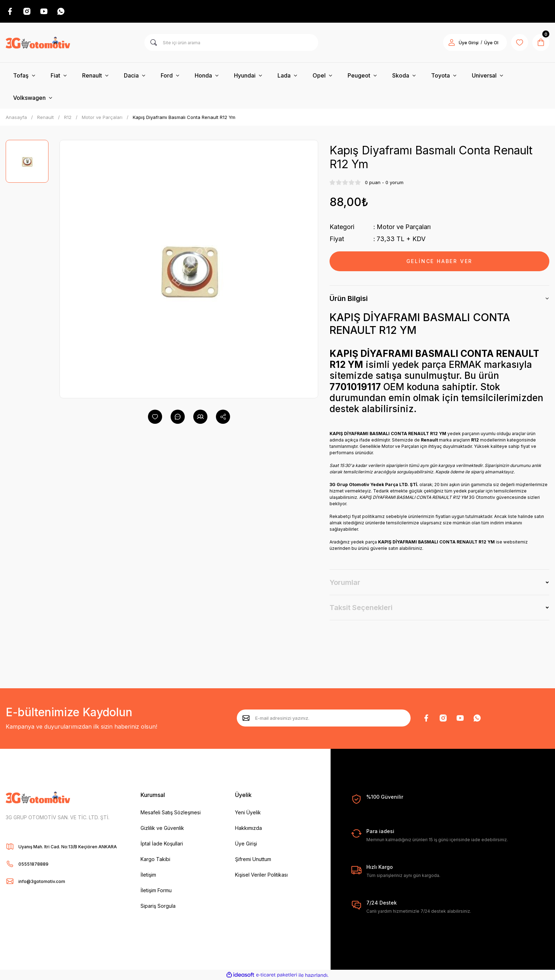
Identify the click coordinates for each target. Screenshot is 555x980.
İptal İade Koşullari (162, 844)
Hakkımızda (248, 828)
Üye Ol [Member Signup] (491, 43)
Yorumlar (345, 582)
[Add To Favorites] (155, 417)
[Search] (231, 42)
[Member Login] (452, 42)
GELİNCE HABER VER (440, 261)
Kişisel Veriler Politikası (261, 875)
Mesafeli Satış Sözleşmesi (171, 812)
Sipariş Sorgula (158, 906)
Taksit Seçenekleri (361, 608)
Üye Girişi (246, 844)
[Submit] (246, 718)
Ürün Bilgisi (349, 298)
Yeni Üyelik (248, 812)
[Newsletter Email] (324, 718)
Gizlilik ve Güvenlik (162, 828)
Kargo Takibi (155, 859)
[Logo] (38, 42)
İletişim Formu (156, 890)
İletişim (148, 875)
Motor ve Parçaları (404, 227)
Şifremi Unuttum (253, 859)
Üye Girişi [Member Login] (469, 43)
